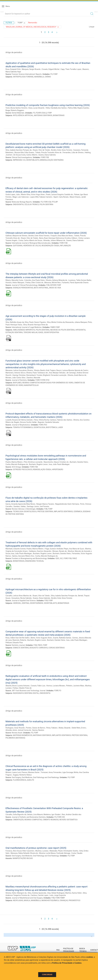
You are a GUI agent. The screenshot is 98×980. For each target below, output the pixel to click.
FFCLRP (55, 202)
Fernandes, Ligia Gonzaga (63, 772)
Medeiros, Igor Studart (52, 814)
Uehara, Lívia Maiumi (35, 814)
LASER (60, 427)
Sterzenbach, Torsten (34, 375)
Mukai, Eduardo (65, 728)
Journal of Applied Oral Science (24, 601)
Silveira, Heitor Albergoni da (16, 893)
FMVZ (75, 558)
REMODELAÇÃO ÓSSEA (42, 469)
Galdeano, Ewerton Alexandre (40, 551)
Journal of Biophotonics (21, 425)
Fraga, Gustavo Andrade (54, 549)
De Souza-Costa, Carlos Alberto (25, 155)
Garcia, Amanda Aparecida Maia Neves (20, 504)
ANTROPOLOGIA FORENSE (23, 77)
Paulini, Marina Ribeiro (14, 462)
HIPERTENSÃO (57, 469)
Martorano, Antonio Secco (15, 373)
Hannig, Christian (19, 375)
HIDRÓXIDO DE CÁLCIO (32, 246)
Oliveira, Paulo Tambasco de (37, 373)
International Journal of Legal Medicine (27, 327)
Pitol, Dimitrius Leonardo (33, 462)
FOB (47, 157)
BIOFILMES (17, 383)
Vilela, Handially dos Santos (56, 108)
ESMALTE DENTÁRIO (21, 648)
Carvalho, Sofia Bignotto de (16, 814)
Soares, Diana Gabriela (47, 155)
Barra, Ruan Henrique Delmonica (52, 238)
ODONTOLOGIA (39, 427)
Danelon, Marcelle (33, 378)
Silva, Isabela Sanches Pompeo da (19, 150)
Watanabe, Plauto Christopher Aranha (64, 851)
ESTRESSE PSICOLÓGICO (23, 469)
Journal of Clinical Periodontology (24, 285)
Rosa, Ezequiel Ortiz (13, 69)
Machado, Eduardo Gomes (16, 549)
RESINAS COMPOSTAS (33, 820)
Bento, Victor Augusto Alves (41, 638)
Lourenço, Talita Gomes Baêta (80, 280)
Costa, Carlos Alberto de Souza (30, 240)
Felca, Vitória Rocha (41, 420)
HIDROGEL (17, 603)
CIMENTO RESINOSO (51, 820)
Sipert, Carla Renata (61, 197)
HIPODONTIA (80, 330)
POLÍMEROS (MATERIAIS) (15, 738)
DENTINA (25, 603)
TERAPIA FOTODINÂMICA (23, 427)
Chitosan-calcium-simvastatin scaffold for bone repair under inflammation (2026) (46, 233)
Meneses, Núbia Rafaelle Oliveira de (24, 853)
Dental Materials (18, 113)
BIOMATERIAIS (59, 115)
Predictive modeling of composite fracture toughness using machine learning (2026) (48, 105)
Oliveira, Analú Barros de (77, 375)
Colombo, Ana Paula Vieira (34, 280)
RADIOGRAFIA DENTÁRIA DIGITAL (26, 693)
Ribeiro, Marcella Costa (14, 280)
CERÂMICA (78, 511)
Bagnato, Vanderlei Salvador (49, 422)
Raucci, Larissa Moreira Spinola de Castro (72, 370)
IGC (61, 558)
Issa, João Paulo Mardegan (59, 464)
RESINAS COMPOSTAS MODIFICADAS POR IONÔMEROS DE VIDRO (48, 383)
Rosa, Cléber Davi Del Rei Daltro (17, 638)
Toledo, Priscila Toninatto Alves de (48, 152)
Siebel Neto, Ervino (79, 728)
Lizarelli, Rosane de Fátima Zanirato (19, 420)
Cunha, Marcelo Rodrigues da (17, 464)
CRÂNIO (48, 77)
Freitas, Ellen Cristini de (34, 283)
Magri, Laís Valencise (21, 197)
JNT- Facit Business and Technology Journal (28, 691)
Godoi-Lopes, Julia (13, 194)
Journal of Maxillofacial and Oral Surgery (27, 898)
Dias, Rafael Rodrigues (56, 893)
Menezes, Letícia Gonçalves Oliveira (19, 370)
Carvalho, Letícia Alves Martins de (18, 596)
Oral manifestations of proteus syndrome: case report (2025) (36, 848)
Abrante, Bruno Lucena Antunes (18, 686)
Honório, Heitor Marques (15, 283)
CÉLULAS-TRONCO (32, 204)
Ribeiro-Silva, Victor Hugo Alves (33, 194)
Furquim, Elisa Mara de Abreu (62, 236)
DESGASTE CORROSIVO (39, 648)
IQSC (57, 558)
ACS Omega (16, 467)
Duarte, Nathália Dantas (62, 638)
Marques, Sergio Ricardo (31, 69)
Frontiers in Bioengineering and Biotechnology (29, 558)
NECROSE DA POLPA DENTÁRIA (62, 330)
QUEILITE (31, 780)
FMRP (52, 327)
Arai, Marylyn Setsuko (57, 373)
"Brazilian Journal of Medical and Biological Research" (32, 27)
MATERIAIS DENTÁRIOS (43, 115)
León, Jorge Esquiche (58, 895)
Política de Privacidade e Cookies (67, 963)
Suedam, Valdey (20, 506)
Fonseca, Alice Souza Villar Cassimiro (20, 851)
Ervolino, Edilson (71, 238)
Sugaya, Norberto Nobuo (22, 775)
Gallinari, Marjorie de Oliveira (16, 236)
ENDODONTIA (18, 204)
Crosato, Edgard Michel (50, 69)
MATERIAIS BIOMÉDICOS (23, 735)
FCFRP (43, 380)
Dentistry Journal (18, 645)
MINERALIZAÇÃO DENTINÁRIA (52, 160)
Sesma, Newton (38, 730)
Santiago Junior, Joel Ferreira (38, 506)
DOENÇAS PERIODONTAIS (23, 288)
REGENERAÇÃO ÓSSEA (50, 246)
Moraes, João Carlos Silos (15, 378)
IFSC (48, 380)
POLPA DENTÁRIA (46, 204)
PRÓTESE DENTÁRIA (45, 511)
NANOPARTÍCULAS (31, 385)
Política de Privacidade (69, 950)
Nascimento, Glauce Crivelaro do (56, 462)
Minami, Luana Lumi (13, 772)
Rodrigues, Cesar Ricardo (15, 728)
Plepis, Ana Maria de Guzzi (74, 549)
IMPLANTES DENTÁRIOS (63, 511)
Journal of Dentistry (19, 380)
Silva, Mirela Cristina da (56, 322)
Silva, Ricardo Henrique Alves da (35, 325)
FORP (55, 74)
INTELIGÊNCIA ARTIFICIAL (23, 115)
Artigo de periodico (14, 52)
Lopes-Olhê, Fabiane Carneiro (41, 197)
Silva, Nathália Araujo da (15, 322)
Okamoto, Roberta (19, 640)
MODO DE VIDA (55, 288)
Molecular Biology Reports (22, 202)
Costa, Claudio (77, 853)
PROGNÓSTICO (74, 900)
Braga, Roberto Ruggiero (15, 110)
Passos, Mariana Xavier (31, 772)
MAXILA (27, 900)
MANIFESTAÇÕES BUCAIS (23, 858)
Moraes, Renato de (60, 551)
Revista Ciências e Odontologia (24, 509)
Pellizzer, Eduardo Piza (14, 643)
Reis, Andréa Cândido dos (72, 814)
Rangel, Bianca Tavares (45, 504)
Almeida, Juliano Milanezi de (54, 240)
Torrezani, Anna (47, 772)
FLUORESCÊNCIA (20, 780)
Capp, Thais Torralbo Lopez (71, 69)
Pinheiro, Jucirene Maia (75, 686)
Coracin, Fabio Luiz (38, 686)
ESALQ (44, 113)
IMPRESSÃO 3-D (19, 160)
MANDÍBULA (39, 77)
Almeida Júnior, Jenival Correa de (18, 730)
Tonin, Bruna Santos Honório (16, 108)
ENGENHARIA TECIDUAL (35, 561)
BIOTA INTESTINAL (41, 288)
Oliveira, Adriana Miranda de (56, 280)
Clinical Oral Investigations (22, 157)
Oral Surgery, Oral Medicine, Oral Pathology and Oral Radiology (35, 777)
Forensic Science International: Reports (27, 74)
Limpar (92, 27)
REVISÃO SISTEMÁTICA (69, 820)
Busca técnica (83, 950)
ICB (50, 202)
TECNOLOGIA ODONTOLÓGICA (25, 511)
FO (52, 74)
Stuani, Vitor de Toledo (41, 150)
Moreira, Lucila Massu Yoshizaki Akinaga (55, 853)
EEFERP (53, 285)
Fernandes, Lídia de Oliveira (73, 152)
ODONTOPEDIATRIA (51, 332)
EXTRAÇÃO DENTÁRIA (14, 332)
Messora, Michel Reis (53, 283)
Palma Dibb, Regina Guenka (78, 108)
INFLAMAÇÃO (65, 246)
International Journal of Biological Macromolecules (31, 243)
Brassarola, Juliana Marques (76, 322)
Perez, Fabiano (52, 728)
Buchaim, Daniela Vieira (79, 462)
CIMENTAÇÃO (18, 820)
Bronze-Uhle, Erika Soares (24, 152)
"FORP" (22, 23)
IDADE (41, 332)
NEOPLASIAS (18, 900)
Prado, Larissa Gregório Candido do (59, 194)
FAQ (58, 950)
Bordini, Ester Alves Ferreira (62, 150)
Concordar (47, 975)
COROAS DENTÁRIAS (56, 648)
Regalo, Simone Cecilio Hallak (25, 422)
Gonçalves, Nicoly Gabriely (22, 598)
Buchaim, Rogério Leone (38, 464)
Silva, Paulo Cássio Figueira (35, 322)
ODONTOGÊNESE (36, 603)
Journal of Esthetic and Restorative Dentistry (29, 817)
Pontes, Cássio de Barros (35, 728)
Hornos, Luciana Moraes (56, 686)
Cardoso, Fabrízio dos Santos (61, 420)
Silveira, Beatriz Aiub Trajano (45, 370)
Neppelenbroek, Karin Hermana (67, 504)
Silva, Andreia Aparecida (37, 893)
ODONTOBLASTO (33, 160)
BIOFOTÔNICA (51, 427)
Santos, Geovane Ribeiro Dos (23, 556)
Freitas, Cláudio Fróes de (22, 688)
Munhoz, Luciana (42, 851)
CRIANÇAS (64, 900)
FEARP (38, 113)
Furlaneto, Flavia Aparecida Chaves (75, 283)
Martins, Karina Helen (73, 893)
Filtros (9, 23)
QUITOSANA (18, 246)
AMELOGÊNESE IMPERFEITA (24, 330)
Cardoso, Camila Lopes (40, 895)
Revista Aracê (17, 733)
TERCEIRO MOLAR (31, 332)
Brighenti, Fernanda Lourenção (55, 375)
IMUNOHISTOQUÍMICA (50, 900)
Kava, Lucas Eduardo (36, 108)
